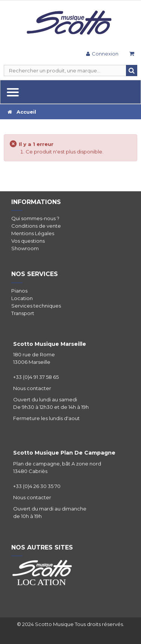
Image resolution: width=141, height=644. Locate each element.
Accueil (22, 112)
